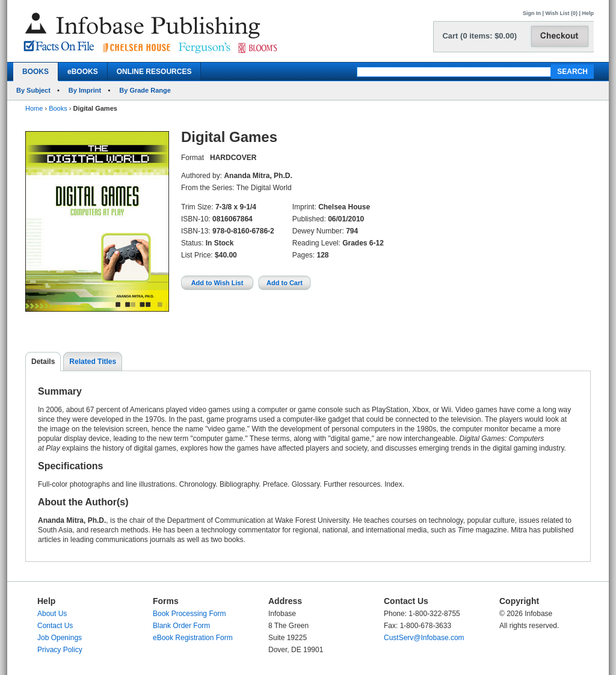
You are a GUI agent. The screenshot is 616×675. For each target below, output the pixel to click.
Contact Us (55, 626)
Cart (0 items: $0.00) (479, 36)
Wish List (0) (562, 13)
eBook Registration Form (193, 638)
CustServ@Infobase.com (424, 638)
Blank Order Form (181, 626)
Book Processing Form (189, 614)
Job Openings (60, 638)
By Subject (33, 90)
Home (34, 108)
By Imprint (85, 90)
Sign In (532, 13)
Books (58, 108)
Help (588, 13)
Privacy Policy (60, 650)
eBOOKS (83, 72)
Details (43, 362)
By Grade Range (145, 90)
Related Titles (93, 362)
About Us (52, 614)
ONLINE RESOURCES (154, 72)
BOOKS (35, 72)
